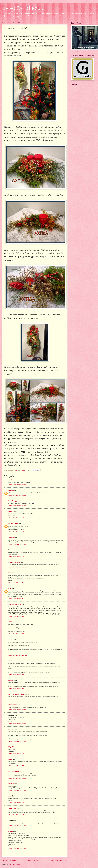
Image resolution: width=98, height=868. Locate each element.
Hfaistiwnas (12, 784)
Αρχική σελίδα (33, 860)
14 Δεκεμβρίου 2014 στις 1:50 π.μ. (17, 699)
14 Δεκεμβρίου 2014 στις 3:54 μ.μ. (17, 724)
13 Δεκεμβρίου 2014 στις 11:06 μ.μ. (18, 599)
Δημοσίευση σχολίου (12, 852)
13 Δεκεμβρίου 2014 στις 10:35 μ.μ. (18, 557)
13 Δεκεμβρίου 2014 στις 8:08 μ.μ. (17, 485)
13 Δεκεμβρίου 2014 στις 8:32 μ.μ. (17, 506)
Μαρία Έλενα (12, 747)
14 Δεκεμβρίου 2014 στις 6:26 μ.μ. (17, 741)
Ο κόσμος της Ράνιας (14, 562)
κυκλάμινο (11, 480)
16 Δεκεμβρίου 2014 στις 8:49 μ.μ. (17, 848)
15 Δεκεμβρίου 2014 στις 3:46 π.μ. (17, 778)
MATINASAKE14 (13, 524)
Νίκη (10, 573)
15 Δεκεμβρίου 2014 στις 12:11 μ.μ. (18, 803)
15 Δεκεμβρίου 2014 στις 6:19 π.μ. (17, 790)
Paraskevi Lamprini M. (15, 771)
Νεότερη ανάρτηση (9, 860)
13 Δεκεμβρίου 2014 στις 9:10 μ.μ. (17, 532)
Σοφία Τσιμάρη (13, 501)
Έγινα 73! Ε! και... (23, 8)
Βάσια (10, 759)
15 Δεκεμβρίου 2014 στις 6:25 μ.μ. (17, 815)
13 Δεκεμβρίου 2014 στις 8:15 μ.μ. (17, 495)
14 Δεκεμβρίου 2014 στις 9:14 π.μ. (17, 710)
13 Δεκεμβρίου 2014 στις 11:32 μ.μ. (18, 655)
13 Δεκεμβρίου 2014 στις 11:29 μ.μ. (18, 634)
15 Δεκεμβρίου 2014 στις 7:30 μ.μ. (17, 825)
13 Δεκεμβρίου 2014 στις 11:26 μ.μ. (18, 616)
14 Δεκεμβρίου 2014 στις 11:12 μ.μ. (18, 766)
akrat (10, 796)
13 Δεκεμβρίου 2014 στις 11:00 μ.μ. (18, 567)
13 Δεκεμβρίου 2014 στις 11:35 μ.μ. (18, 675)
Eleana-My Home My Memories (17, 694)
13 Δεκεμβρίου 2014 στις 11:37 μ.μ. (18, 689)
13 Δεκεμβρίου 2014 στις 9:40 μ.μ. (17, 544)
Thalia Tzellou (12, 808)
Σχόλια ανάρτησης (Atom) (15, 864)
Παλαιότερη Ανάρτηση (59, 860)
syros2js (11, 831)
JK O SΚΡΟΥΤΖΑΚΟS (15, 604)
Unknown (11, 490)
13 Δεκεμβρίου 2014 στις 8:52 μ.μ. (17, 518)
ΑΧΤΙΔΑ (11, 622)
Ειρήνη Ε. (11, 511)
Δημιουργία (12, 538)
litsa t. (10, 589)
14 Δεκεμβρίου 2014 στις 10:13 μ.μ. (18, 754)
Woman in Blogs (13, 705)
